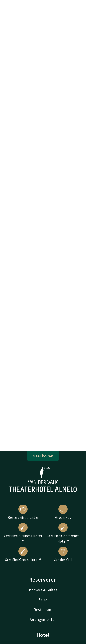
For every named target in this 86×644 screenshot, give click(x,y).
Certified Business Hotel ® (23, 533)
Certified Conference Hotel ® (63, 533)
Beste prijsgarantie (23, 512)
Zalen (43, 600)
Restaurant (43, 610)
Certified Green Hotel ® (23, 554)
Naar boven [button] (43, 456)
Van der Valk (63, 554)
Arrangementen (43, 619)
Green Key (63, 512)
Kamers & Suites (43, 590)
